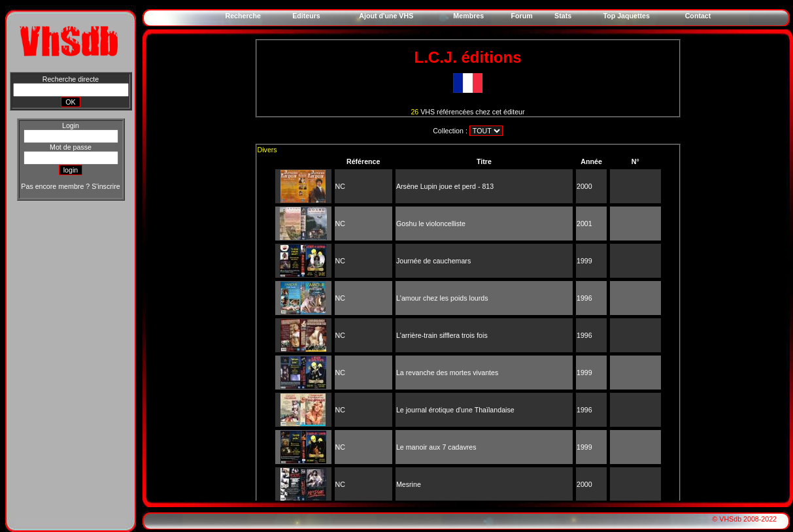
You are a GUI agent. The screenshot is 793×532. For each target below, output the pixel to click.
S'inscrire (106, 186)
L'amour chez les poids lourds (442, 298)
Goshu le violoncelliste (431, 224)
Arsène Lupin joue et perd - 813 (445, 186)
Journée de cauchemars (433, 261)
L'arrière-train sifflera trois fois (442, 335)
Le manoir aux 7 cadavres (436, 447)
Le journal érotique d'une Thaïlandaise (455, 410)
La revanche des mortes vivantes (447, 373)
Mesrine (409, 484)
